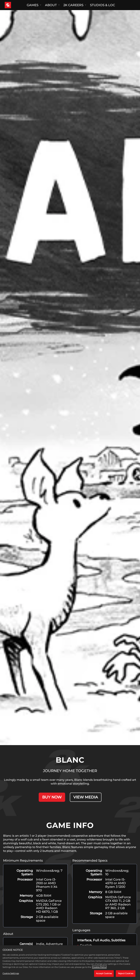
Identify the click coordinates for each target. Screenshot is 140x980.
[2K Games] (14, 5)
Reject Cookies (126, 974)
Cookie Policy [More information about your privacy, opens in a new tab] (99, 968)
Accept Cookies (104, 974)
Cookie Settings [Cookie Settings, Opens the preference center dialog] (11, 974)
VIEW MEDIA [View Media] (86, 797)
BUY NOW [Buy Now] (52, 797)
